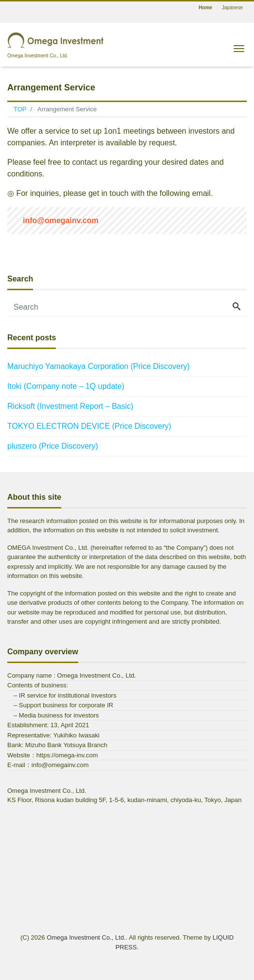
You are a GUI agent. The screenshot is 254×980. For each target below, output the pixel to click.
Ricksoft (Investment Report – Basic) (70, 406)
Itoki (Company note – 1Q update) (66, 386)
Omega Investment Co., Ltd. (86, 937)
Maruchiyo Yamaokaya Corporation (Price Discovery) (99, 366)
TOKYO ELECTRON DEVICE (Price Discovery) (89, 426)
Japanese (232, 8)
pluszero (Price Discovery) (53, 446)
